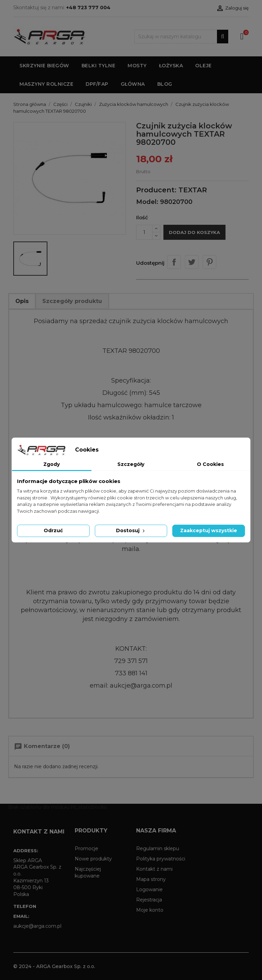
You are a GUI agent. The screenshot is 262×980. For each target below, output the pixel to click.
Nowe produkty (93, 859)
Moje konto (150, 910)
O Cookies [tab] (210, 464)
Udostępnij (174, 262)
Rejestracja (149, 900)
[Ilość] (144, 232)
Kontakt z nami (154, 869)
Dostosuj (131, 530)
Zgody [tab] (52, 464)
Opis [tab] (22, 301)
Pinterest (209, 262)
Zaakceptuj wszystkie (209, 530)
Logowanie (149, 889)
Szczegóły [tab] (131, 464)
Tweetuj (192, 262)
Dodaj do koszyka (194, 232)
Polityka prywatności (161, 859)
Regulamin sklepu (158, 848)
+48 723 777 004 (88, 8)
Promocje (86, 848)
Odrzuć (53, 530)
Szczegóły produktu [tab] (72, 301)
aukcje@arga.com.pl (37, 926)
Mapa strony (151, 879)
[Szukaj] (181, 37)
